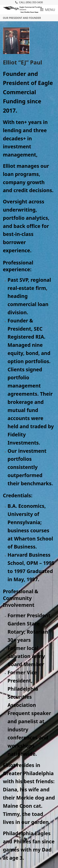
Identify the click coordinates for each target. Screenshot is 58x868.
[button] (48, 10)
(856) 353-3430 (34, 2)
